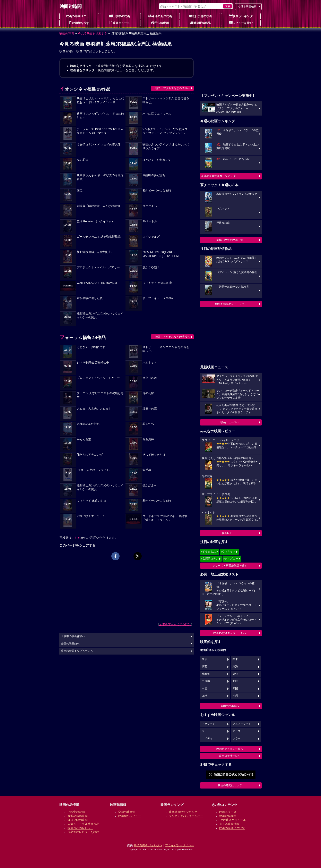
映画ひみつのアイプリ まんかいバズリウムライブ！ (166, 146)
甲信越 (206, 681)
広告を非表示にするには (175, 624)
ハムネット (150, 363)
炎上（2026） (151, 378)
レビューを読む (241, 23)
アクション (209, 724)
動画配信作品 (200, 23)
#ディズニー (231, 559)
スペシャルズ (151, 237)
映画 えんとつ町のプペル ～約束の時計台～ (101, 116)
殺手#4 (147, 470)
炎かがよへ (150, 206)
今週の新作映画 (160, 16)
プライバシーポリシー (180, 845)
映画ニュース (120, 23)
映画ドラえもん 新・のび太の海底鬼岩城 (100, 177)
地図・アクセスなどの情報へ (172, 88)
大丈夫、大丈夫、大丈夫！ (94, 409)
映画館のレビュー (130, 816)
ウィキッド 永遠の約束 (157, 283)
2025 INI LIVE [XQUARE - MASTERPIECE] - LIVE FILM (160, 254)
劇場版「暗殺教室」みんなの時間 (98, 206)
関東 (235, 659)
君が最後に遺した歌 (90, 298)
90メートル (150, 221)
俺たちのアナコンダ (90, 455)
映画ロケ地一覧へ (230, 756)
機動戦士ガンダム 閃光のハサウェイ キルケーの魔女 (100, 315)
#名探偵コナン (210, 559)
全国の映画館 (127, 812)
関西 (205, 667)
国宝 (80, 191)
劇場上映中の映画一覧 (230, 240)
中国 (205, 689)
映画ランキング (241, 16)
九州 (205, 696)
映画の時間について (230, 785)
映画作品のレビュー (80, 828)
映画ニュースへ (230, 422)
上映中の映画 (120, 16)
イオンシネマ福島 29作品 (85, 89)
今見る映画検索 (247, 6)
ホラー (237, 739)
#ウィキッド (228, 552)
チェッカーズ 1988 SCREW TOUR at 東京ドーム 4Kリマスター (100, 131)
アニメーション (242, 724)
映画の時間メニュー (79, 16)
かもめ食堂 (84, 439)
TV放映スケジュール (233, 820)
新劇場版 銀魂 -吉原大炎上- (94, 252)
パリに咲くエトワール (157, 114)
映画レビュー (230, 533)
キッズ (237, 731)
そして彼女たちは (154, 455)
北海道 (206, 674)
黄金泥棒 (148, 439)
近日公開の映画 (200, 16)
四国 (235, 689)
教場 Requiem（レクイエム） (96, 221)
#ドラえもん (208, 552)
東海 (235, 667)
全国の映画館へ (230, 706)
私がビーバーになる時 (157, 191)
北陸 (235, 681)
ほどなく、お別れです (157, 160)
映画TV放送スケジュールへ (230, 633)
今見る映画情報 (229, 824)
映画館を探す (79, 23)
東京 (205, 659)
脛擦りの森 (150, 409)
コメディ (207, 739)
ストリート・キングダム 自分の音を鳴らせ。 (166, 100)
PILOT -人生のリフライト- (94, 470)
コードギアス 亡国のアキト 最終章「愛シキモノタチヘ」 (165, 518)
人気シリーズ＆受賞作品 (83, 824)
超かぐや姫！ (151, 267)
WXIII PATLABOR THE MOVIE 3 (97, 283)
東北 (235, 674)
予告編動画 (160, 23)
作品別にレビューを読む (83, 832)
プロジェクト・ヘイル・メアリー (98, 267)
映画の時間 (67, 33)
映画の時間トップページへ (77, 651)
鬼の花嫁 (83, 160)
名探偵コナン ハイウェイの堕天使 (99, 145)
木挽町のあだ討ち (154, 175)
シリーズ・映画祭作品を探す (230, 566)
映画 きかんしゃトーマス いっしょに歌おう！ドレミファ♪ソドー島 (101, 100)
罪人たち (148, 424)
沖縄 (235, 696)
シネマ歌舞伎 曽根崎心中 (93, 363)
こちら (76, 538)
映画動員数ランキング (183, 812)
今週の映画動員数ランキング (218, 176)
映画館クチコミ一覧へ (230, 749)
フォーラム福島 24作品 (83, 338)
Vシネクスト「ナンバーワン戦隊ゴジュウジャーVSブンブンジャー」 (165, 131)
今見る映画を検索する (93, 33)
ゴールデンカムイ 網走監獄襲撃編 (99, 237)
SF (203, 731)
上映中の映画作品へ (73, 636)
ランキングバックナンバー (186, 816)
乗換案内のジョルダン (148, 845)
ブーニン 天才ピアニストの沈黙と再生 (100, 395)
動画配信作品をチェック (230, 304)
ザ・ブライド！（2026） (158, 298)
